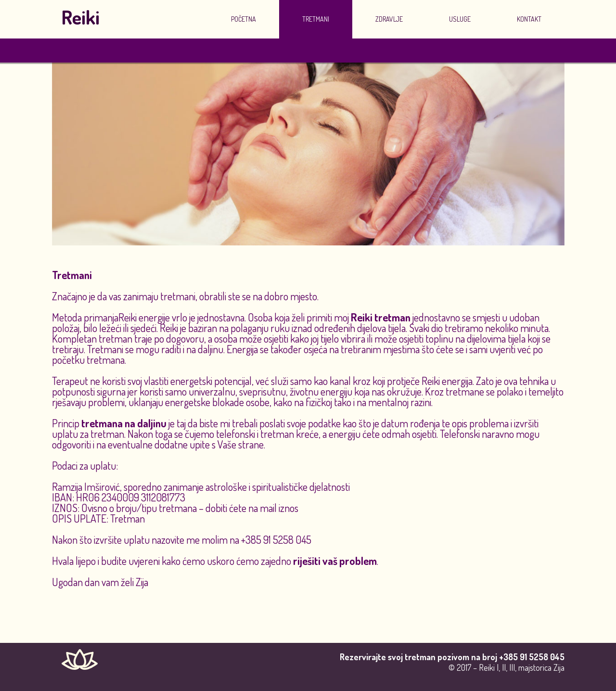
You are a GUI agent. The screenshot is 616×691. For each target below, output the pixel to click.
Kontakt (529, 19)
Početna (244, 19)
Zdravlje (389, 19)
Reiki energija (447, 381)
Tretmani (316, 19)
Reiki (81, 17)
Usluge (460, 19)
